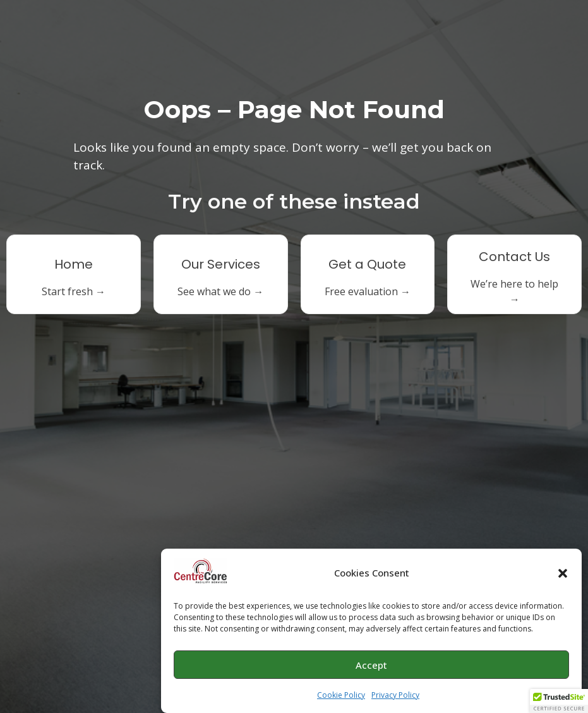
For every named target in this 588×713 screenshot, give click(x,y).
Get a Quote (367, 264)
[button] (563, 573)
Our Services (221, 264)
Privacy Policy (395, 695)
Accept (371, 665)
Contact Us (514, 257)
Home (74, 264)
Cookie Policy (341, 695)
